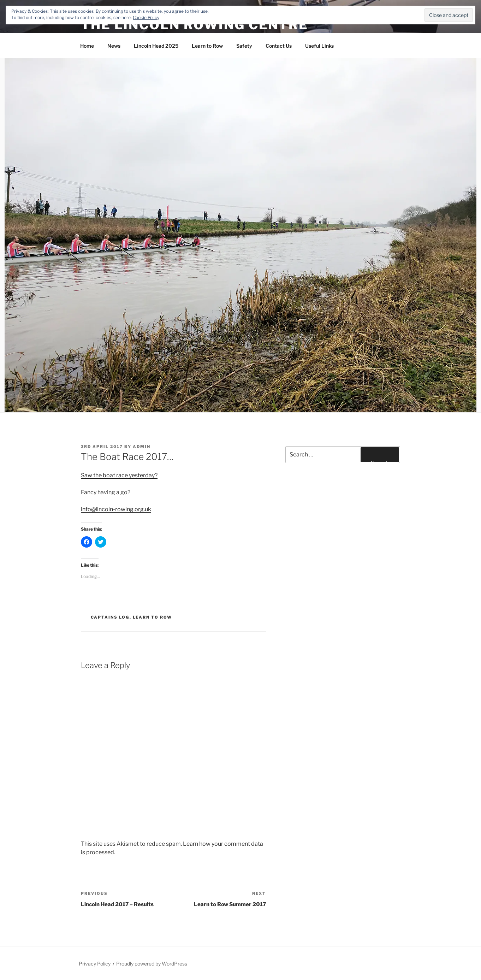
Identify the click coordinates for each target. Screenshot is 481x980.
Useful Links (319, 46)
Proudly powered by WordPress (152, 964)
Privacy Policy (95, 964)
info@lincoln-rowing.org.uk (116, 509)
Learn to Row (207, 46)
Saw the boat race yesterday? (119, 475)
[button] (241, 235)
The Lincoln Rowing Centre (195, 25)
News (114, 46)
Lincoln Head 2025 (156, 46)
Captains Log (110, 617)
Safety (244, 46)
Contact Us (279, 46)
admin (142, 447)
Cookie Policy (146, 17)
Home (87, 46)
